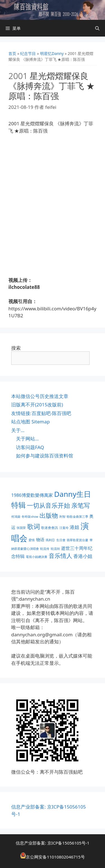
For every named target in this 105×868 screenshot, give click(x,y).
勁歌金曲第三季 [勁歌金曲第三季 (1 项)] (77, 517)
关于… (18, 430)
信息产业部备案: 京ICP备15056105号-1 (53, 843)
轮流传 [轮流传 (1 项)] (45, 549)
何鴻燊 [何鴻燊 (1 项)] (16, 517)
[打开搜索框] (97, 28)
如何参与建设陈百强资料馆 (45, 456)
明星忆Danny (52, 53)
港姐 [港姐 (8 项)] (74, 527)
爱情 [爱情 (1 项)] (32, 540)
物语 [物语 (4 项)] (40, 539)
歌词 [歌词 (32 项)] (34, 527)
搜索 (16, 348)
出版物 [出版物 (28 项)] (49, 515)
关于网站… (27, 439)
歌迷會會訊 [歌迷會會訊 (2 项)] (50, 528)
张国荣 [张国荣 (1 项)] (21, 528)
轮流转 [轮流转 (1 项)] (55, 549)
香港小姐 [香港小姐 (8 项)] (83, 556)
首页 (12, 53)
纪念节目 (28, 53)
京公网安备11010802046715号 (55, 857)
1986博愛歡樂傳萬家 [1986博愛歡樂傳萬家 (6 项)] (32, 495)
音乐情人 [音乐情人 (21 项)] (60, 556)
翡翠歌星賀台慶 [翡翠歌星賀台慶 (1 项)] (77, 540)
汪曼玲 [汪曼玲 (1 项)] (64, 528)
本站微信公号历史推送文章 (40, 396)
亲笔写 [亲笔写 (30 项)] (81, 505)
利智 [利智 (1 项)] (62, 517)
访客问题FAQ (30, 447)
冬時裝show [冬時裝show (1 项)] (30, 517)
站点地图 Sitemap (31, 422)
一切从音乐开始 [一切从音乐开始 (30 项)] (48, 505)
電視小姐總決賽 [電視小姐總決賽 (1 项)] (37, 557)
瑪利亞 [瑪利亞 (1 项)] (50, 540)
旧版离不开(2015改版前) (37, 405)
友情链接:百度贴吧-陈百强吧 (41, 413)
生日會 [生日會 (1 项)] (61, 540)
